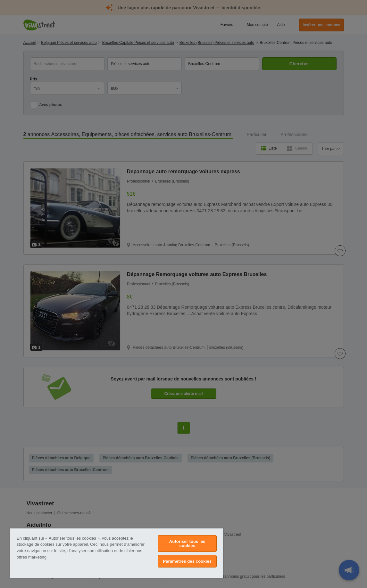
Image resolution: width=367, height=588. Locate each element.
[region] (117, 553)
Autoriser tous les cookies (187, 543)
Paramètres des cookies (187, 561)
